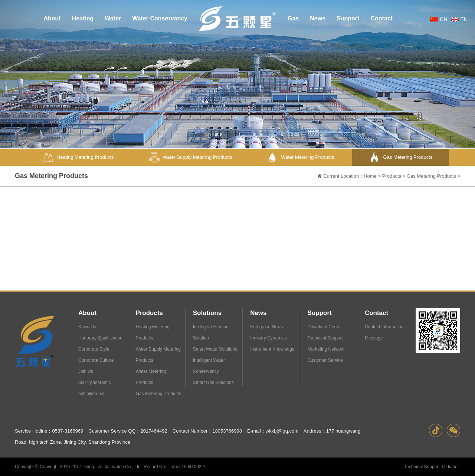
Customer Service (325, 360)
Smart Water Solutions (215, 349)
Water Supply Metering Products (158, 355)
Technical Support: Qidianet (431, 467)
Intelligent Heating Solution (211, 332)
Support (320, 313)
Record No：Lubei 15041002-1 (174, 467)
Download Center (325, 327)
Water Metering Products (151, 377)
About (87, 313)
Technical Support (325, 338)
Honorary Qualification (100, 338)
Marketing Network (326, 349)
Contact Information (384, 327)
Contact (376, 313)
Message (374, 338)
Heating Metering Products (152, 332)
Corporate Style (94, 349)
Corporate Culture (96, 360)
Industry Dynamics (268, 338)
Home (370, 177)
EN (458, 19)
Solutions (207, 313)
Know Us (87, 327)
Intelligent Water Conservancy (209, 366)
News (258, 313)
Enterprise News (266, 327)
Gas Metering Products (431, 177)
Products (392, 177)
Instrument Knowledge (272, 349)
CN (438, 19)
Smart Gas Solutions (213, 383)
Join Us (86, 371)
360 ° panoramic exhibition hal (95, 388)
